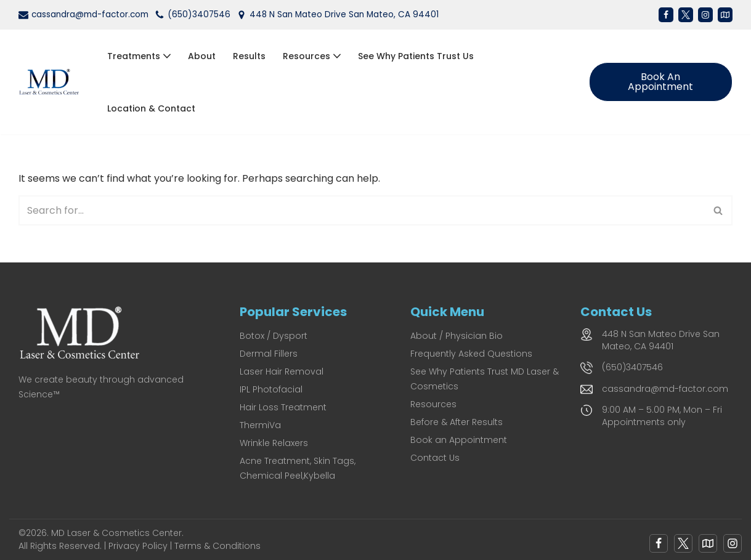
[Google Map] (708, 543)
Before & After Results (457, 422)
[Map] (725, 15)
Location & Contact (151, 108)
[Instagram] (705, 15)
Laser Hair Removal (282, 371)
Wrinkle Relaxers (274, 443)
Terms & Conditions (217, 546)
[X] (686, 15)
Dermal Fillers (269, 354)
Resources (433, 404)
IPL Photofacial (271, 389)
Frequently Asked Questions (471, 354)
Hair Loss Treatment (283, 407)
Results (249, 56)
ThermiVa (260, 425)
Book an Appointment (660, 82)
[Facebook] (666, 15)
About (202, 56)
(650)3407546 (199, 14)
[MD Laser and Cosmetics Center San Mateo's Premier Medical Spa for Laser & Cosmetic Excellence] (52, 82)
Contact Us (435, 458)
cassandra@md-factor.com (90, 14)
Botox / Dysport (274, 336)
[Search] (362, 210)
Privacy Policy (138, 546)
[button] (167, 56)
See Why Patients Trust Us (416, 56)
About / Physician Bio (457, 336)
